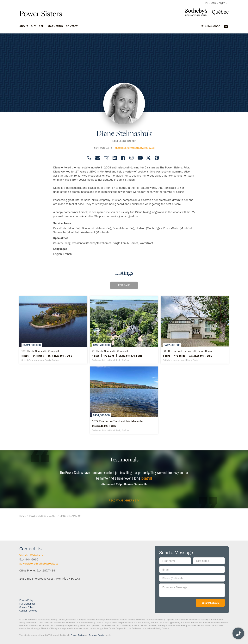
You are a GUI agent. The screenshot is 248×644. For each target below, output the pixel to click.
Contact (72, 26)
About (24, 26)
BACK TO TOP (218, 532)
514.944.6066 (211, 26)
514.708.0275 (103, 148)
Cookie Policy (26, 607)
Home (23, 516)
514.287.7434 (46, 571)
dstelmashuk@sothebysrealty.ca (135, 148)
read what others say (124, 501)
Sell (42, 26)
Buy (33, 26)
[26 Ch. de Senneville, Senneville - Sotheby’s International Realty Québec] (124, 330)
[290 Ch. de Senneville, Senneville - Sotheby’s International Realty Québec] (53, 330)
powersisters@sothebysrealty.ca (39, 564)
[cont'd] (146, 478)
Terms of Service (97, 635)
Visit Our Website (32, 555)
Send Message (210, 603)
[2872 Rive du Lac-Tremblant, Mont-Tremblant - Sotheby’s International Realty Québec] (124, 400)
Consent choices (28, 611)
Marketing (55, 26)
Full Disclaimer (27, 604)
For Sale (124, 285)
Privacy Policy (26, 600)
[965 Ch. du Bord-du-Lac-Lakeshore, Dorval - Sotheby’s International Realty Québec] (195, 330)
